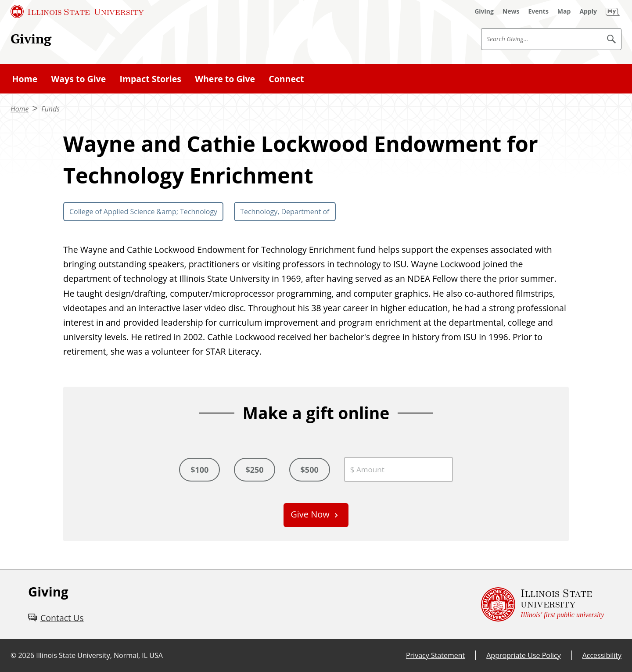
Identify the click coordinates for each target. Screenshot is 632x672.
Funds (50, 109)
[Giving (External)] (484, 11)
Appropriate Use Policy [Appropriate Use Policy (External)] (523, 655)
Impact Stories (150, 79)
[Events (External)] (539, 11)
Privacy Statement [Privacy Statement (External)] (435, 655)
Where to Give (225, 79)
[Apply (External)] (588, 11)
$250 (254, 470)
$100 (199, 470)
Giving (31, 38)
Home (25, 79)
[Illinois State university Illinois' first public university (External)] (542, 604)
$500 (310, 470)
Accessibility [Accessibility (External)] (602, 655)
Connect (286, 79)
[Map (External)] (564, 11)
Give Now (310, 514)
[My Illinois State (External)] (613, 11)
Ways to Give (78, 79)
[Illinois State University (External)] (77, 11)
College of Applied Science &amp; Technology (143, 212)
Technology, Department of (285, 212)
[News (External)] (511, 11)
